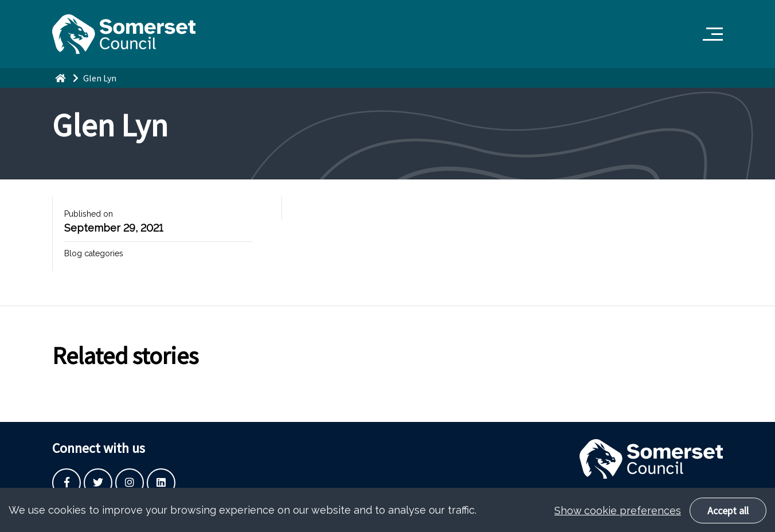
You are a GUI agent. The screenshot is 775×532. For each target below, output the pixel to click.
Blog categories (94, 253)
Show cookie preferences (618, 517)
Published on (89, 214)
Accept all (728, 517)
